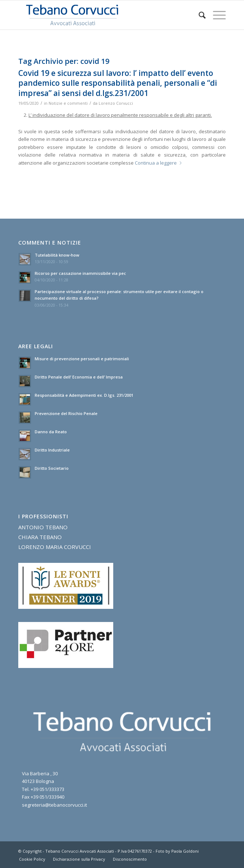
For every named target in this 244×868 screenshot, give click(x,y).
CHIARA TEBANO (40, 537)
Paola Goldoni (185, 851)
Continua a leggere (160, 163)
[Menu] (216, 15)
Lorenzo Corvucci (116, 103)
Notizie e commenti (68, 103)
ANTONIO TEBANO (43, 527)
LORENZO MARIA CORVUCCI (55, 547)
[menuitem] (199, 15)
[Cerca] (199, 15)
